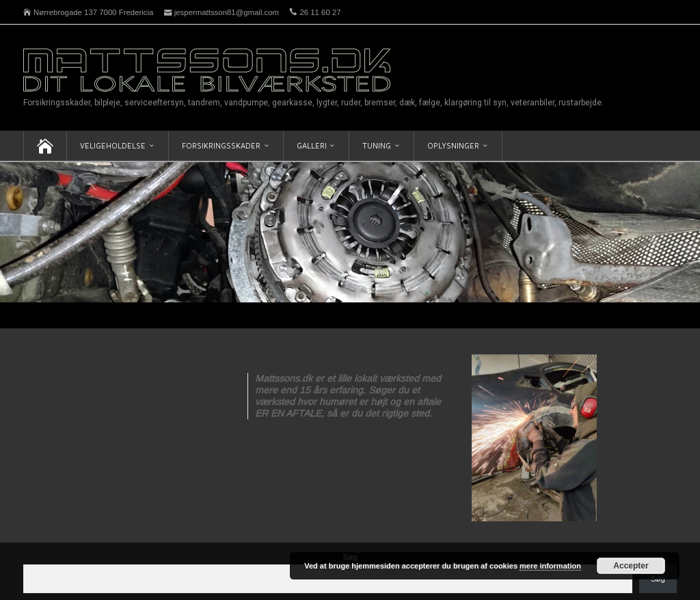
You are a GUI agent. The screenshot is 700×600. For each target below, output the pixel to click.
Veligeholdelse (113, 145)
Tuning (377, 145)
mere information (550, 566)
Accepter (631, 566)
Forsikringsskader (221, 145)
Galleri (312, 145)
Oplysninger (453, 145)
